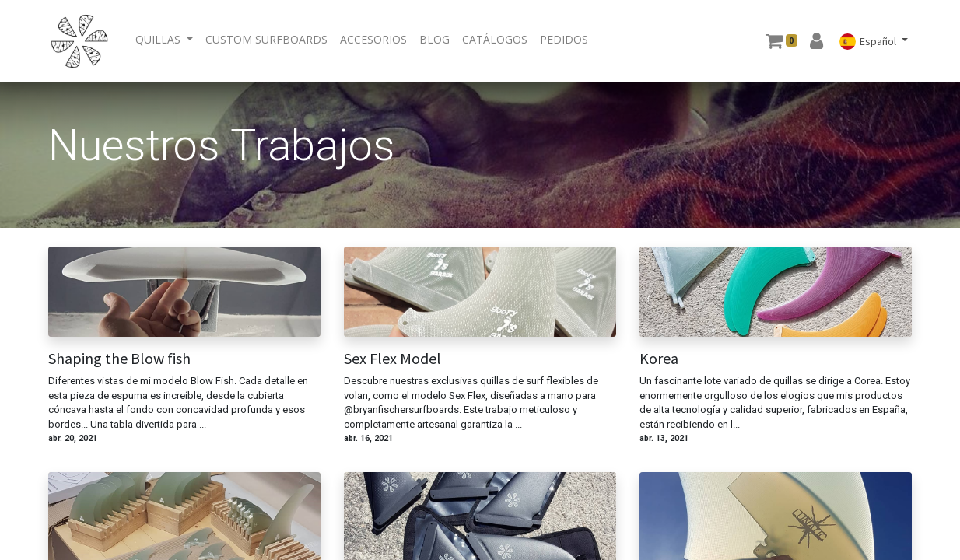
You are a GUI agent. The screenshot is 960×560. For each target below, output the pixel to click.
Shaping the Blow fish (119, 359)
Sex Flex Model (392, 359)
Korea (659, 359)
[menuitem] (266, 39)
